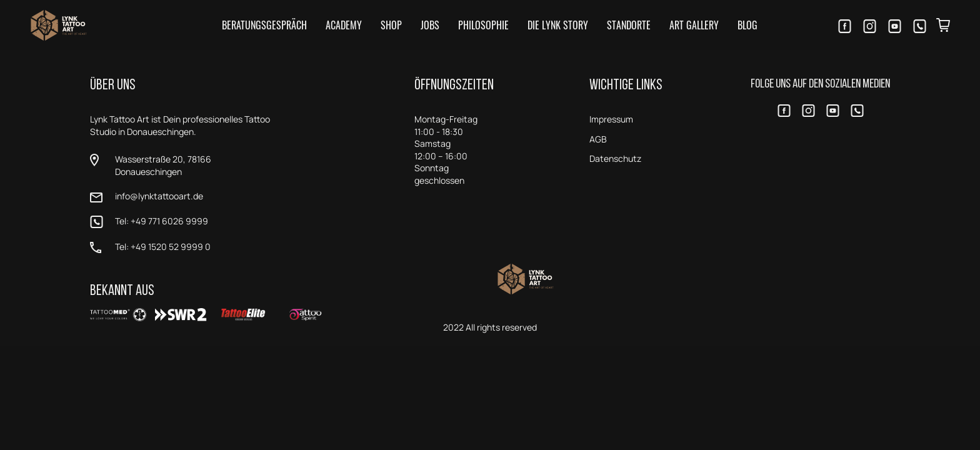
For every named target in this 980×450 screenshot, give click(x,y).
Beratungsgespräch (264, 25)
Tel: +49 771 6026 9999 (162, 221)
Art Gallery (694, 25)
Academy (344, 25)
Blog (747, 25)
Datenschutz (615, 158)
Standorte (629, 25)
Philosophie (483, 25)
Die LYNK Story (558, 25)
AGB (598, 139)
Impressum (611, 119)
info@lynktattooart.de (159, 196)
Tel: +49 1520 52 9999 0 (163, 247)
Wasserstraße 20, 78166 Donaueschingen (163, 165)
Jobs (430, 25)
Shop (391, 25)
